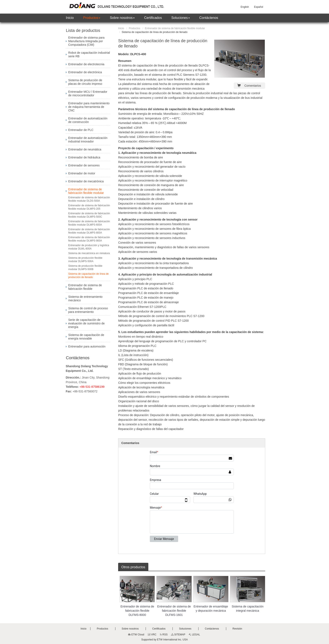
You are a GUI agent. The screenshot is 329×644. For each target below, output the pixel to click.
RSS (164, 635)
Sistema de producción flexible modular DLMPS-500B (85, 268)
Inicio (121, 28)
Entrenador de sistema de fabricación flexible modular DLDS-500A (89, 199)
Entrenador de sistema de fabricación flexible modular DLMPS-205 (89, 207)
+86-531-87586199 (92, 387)
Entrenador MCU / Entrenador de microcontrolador (88, 93)
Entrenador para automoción (87, 346)
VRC (152, 635)
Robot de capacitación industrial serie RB (89, 54)
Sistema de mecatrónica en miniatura (89, 253)
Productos (134, 28)
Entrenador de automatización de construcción (88, 120)
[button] (92, 18)
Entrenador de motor (82, 173)
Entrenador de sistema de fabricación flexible (85, 287)
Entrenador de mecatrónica (86, 181)
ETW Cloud (136, 635)
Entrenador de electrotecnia (86, 64)
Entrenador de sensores (84, 165)
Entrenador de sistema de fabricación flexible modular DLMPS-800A (89, 231)
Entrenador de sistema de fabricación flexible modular (175, 28)
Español (259, 7)
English (245, 7)
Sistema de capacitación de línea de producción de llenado (88, 276)
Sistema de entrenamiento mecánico (85, 298)
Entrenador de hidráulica (84, 157)
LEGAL (194, 635)
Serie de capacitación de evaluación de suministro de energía (86, 323)
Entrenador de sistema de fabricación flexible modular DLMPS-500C (89, 215)
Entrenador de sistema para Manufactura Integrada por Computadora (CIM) (86, 41)
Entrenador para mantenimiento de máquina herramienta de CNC (89, 107)
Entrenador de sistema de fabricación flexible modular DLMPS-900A (89, 239)
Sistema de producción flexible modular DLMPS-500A (85, 260)
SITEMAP (178, 635)
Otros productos (133, 567)
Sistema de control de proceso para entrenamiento (88, 310)
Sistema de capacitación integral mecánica (248, 609)
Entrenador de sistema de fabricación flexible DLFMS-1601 (174, 611)
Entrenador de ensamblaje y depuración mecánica (211, 609)
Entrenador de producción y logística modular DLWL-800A (89, 247)
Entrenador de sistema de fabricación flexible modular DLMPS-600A (89, 223)
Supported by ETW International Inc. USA (164, 640)
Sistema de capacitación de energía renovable (86, 337)
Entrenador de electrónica (85, 72)
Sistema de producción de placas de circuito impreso (85, 82)
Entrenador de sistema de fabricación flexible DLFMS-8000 (137, 611)
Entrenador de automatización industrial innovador (88, 140)
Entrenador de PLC (81, 130)
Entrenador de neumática (85, 149)
